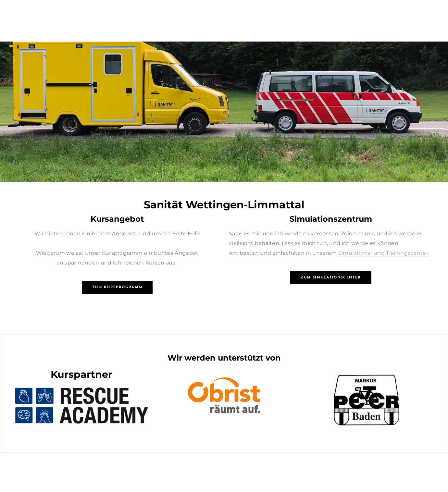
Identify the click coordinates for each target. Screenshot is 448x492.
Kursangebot (117, 219)
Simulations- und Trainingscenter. (384, 253)
